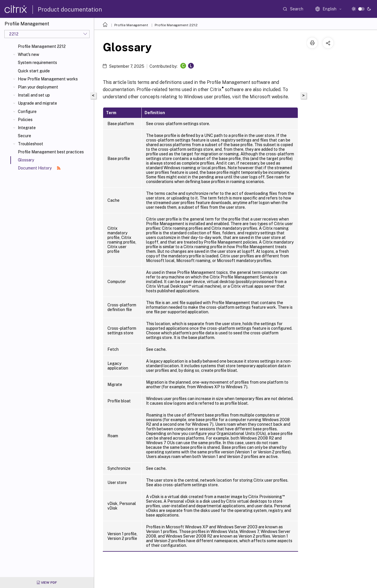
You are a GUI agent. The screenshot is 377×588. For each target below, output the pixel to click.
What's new (29, 54)
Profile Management (131, 25)
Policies (25, 120)
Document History (39, 168)
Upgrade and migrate (37, 103)
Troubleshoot (31, 144)
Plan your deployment (38, 87)
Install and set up (34, 95)
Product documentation (70, 10)
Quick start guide (34, 71)
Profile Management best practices (51, 152)
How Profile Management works (48, 79)
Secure (24, 136)
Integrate (27, 128)
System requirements (37, 63)
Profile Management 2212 (42, 46)
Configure (27, 112)
